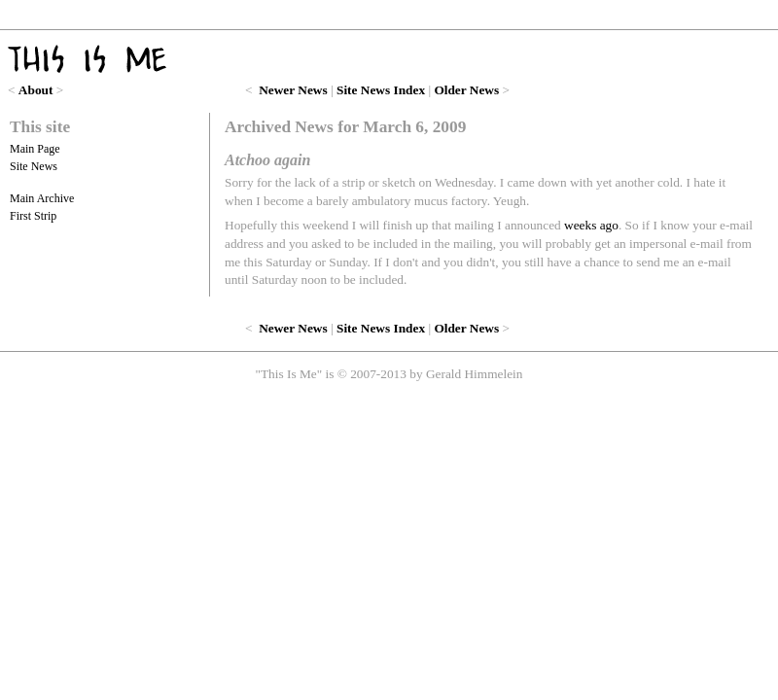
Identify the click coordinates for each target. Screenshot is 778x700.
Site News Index (381, 90)
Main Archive (42, 198)
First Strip (33, 216)
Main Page (35, 149)
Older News (466, 90)
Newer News (293, 90)
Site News (34, 166)
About (36, 90)
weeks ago (591, 225)
